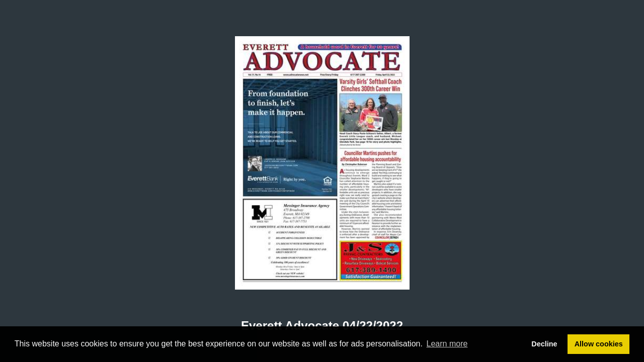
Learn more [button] (447, 344)
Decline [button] (544, 344)
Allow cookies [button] (599, 344)
